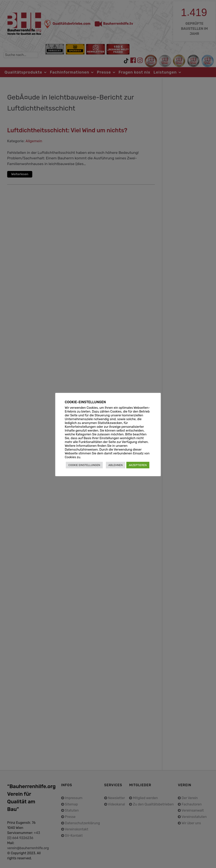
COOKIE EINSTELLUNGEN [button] (84, 465)
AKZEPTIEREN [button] (138, 465)
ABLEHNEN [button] (116, 465)
